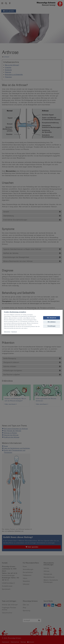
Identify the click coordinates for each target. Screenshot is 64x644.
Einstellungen (52, 326)
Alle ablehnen (52, 322)
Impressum (14, 332)
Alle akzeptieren (52, 318)
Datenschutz (7, 332)
